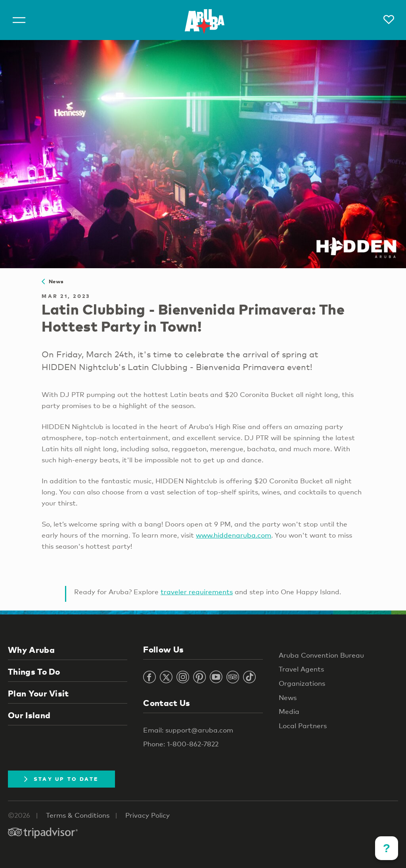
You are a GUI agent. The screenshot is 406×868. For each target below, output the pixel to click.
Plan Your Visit (38, 693)
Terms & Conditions (78, 815)
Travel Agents (301, 669)
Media (289, 711)
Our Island (29, 715)
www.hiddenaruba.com (234, 535)
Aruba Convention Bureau (321, 655)
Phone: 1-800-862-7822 (181, 744)
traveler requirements (197, 592)
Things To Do (34, 672)
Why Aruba (31, 650)
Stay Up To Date (61, 779)
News (53, 281)
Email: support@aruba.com (188, 730)
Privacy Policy (147, 815)
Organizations (302, 683)
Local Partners (303, 726)
